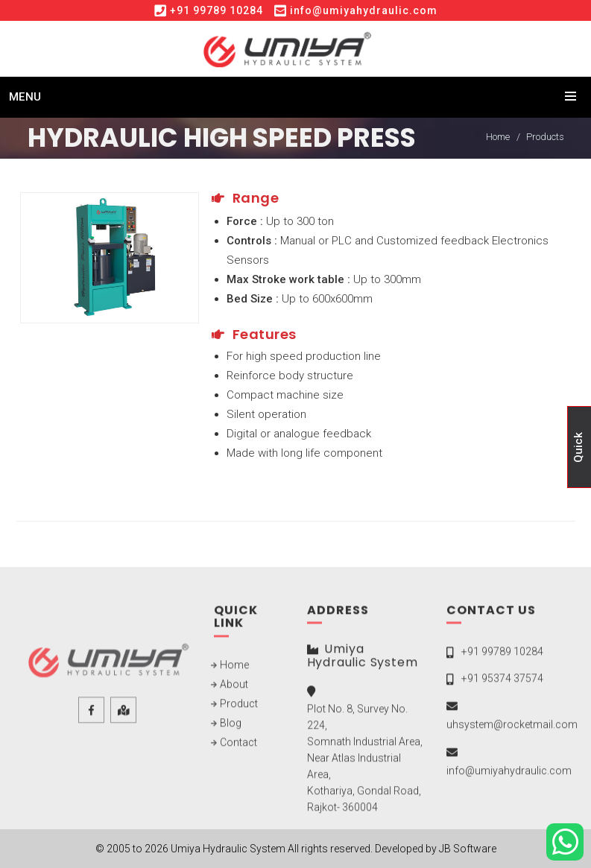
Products (545, 137)
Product (239, 708)
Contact (238, 747)
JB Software (468, 849)
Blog (231, 727)
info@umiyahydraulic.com (364, 10)
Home (498, 137)
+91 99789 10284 (217, 10)
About (234, 688)
